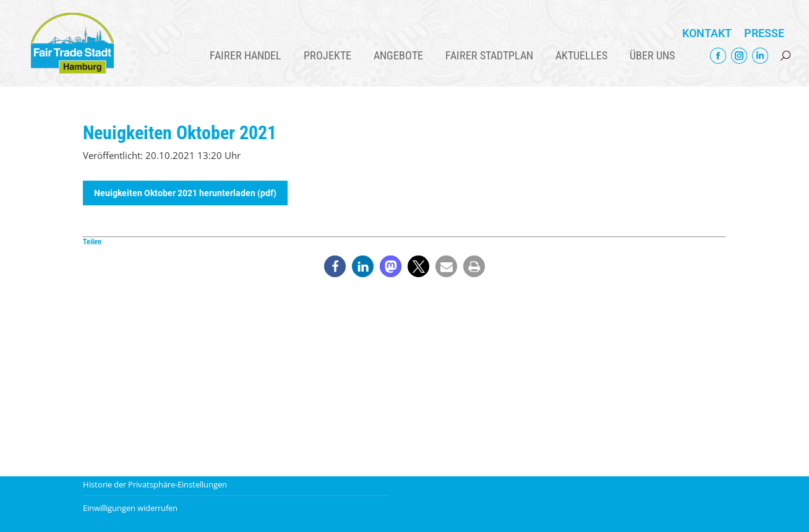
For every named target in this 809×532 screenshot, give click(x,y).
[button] (335, 266)
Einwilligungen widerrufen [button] (130, 508)
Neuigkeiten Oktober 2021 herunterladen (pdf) (185, 193)
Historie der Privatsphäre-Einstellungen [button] (155, 484)
